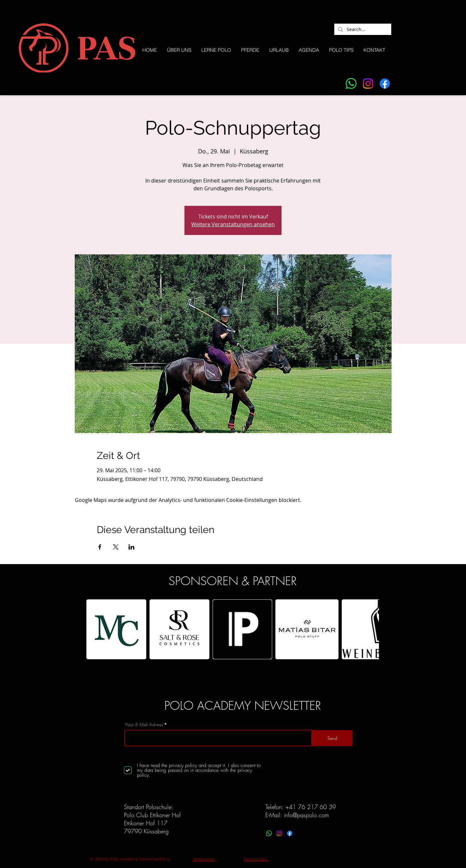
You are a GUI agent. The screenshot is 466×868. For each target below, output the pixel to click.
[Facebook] (385, 83)
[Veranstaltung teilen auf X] (116, 547)
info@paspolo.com (306, 815)
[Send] (332, 738)
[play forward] (371, 629)
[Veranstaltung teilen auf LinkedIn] (132, 547)
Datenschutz (255, 859)
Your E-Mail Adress (144, 725)
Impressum (204, 859)
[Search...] (362, 29)
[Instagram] (368, 83)
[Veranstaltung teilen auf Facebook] (100, 547)
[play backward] (94, 629)
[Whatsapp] (351, 83)
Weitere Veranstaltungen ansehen (233, 224)
